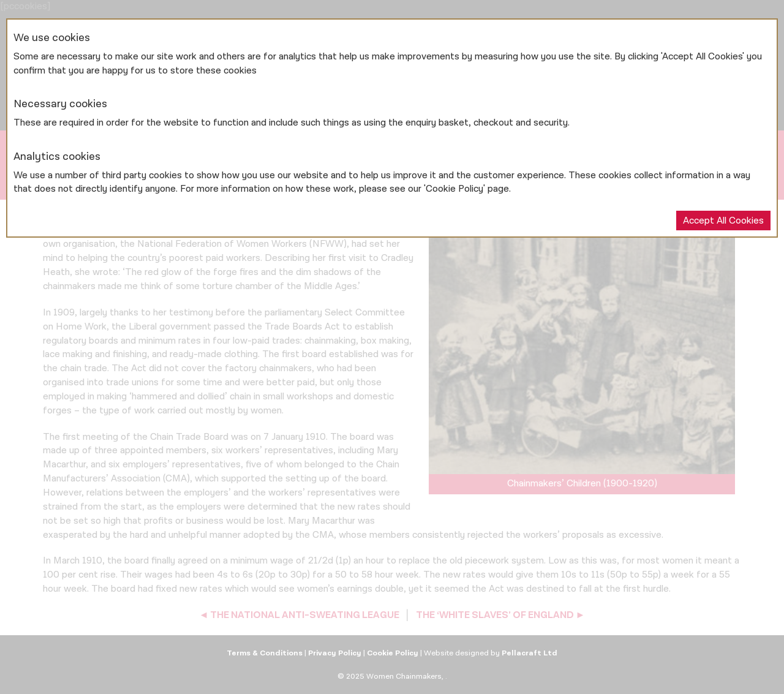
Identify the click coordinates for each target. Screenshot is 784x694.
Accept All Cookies (723, 221)
